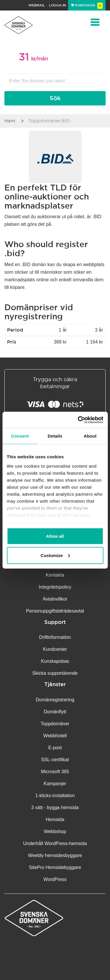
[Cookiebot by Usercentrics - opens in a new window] (78, 420)
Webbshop (55, 831)
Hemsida (55, 819)
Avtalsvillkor (55, 599)
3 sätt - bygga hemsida (55, 808)
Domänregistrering (55, 700)
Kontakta (55, 575)
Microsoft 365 (55, 772)
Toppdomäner (55, 724)
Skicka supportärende (55, 673)
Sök (55, 98)
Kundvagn (87, 5)
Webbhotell (55, 736)
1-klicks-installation (55, 796)
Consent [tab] (20, 436)
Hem (10, 121)
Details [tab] (55, 436)
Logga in (57, 5)
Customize (55, 555)
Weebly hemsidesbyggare (55, 855)
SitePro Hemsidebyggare (55, 867)
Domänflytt (55, 712)
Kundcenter (55, 649)
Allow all (55, 536)
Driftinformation (55, 637)
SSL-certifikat (55, 760)
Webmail (37, 5)
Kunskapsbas (55, 661)
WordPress (55, 879)
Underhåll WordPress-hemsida (55, 843)
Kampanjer (55, 784)
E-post (55, 748)
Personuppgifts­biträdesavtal (55, 611)
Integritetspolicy (55, 587)
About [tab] (90, 436)
